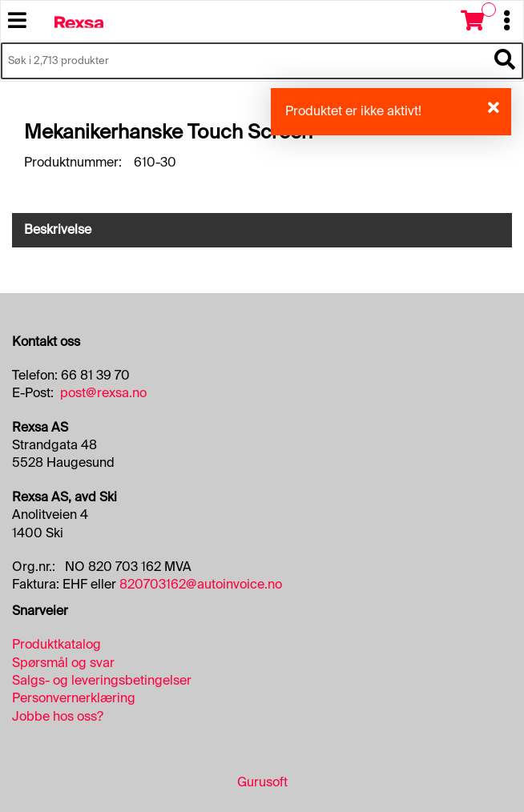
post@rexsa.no (103, 393)
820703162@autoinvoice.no (201, 584)
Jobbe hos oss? (58, 716)
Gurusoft (262, 782)
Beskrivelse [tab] (58, 229)
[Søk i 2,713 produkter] (244, 61)
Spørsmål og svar (63, 663)
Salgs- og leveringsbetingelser (102, 680)
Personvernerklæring (74, 698)
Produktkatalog (56, 644)
